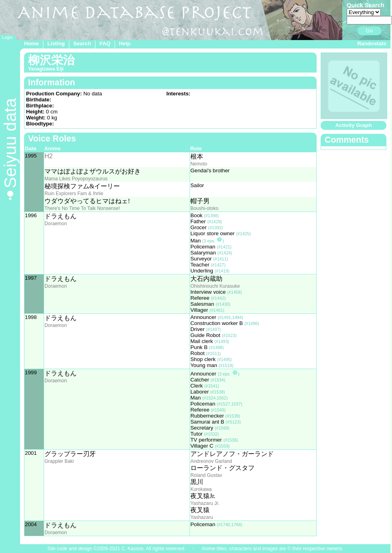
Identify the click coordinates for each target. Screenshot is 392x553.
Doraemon (56, 224)
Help (125, 43)
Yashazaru (202, 517)
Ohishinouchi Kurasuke (215, 286)
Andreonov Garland (211, 461)
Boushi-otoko (204, 208)
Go (370, 31)
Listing (56, 43)
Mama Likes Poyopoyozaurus (76, 179)
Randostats (372, 43)
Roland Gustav (206, 475)
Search (82, 43)
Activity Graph (353, 125)
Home (31, 43)
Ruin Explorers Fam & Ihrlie (74, 194)
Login (7, 37)
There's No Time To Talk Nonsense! (82, 208)
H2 (48, 156)
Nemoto (199, 164)
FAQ (105, 43)
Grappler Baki (59, 461)
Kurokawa (201, 489)
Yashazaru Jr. (205, 503)
